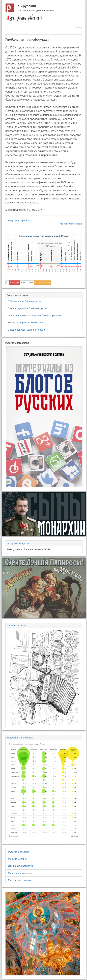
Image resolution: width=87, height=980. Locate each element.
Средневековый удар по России (26, 330)
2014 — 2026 (27, 283)
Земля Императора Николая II (25, 322)
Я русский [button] (14, 283)
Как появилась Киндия (71, 224)
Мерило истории (18, 859)
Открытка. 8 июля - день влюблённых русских (34, 315)
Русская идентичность (21, 873)
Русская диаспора (19, 852)
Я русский (27, 6)
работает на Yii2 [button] (42, 283)
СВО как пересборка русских (24, 301)
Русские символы (17, 625)
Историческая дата (18, 543)
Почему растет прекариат (19, 220)
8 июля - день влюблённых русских (28, 308)
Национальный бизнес (20, 738)
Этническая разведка (21, 866)
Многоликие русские (20, 880)
